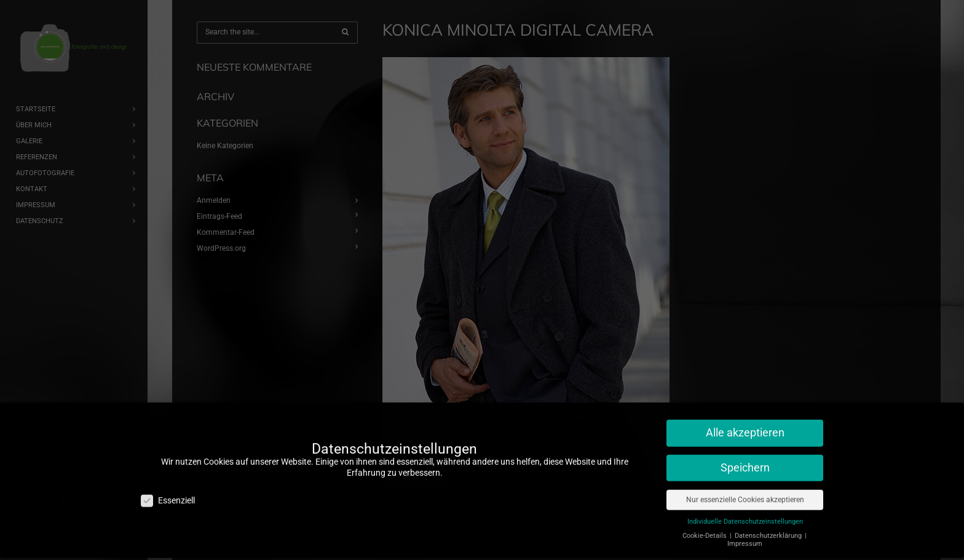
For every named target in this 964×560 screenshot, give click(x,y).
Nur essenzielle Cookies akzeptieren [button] (745, 488)
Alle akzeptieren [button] (745, 422)
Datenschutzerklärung (769, 524)
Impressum (745, 533)
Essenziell (168, 489)
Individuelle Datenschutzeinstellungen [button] (745, 510)
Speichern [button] (745, 457)
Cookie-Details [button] (705, 524)
